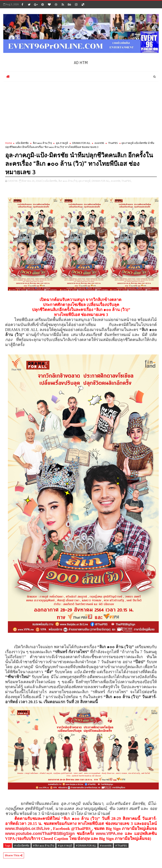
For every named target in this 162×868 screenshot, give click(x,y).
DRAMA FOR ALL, (101, 181)
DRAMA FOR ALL (81, 143)
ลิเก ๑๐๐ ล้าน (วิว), (68, 181)
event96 (99, 143)
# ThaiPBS (121, 845)
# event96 (106, 845)
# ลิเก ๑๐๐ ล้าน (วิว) (44, 845)
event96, (116, 181)
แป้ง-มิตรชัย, (51, 181)
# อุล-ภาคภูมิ (65, 845)
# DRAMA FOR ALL (86, 845)
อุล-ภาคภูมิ (62, 143)
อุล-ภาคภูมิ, (85, 181)
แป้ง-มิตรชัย (22, 143)
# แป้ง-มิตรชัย (22, 845)
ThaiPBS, (127, 181)
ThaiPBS (113, 143)
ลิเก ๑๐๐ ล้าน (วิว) (42, 143)
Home (9, 143)
